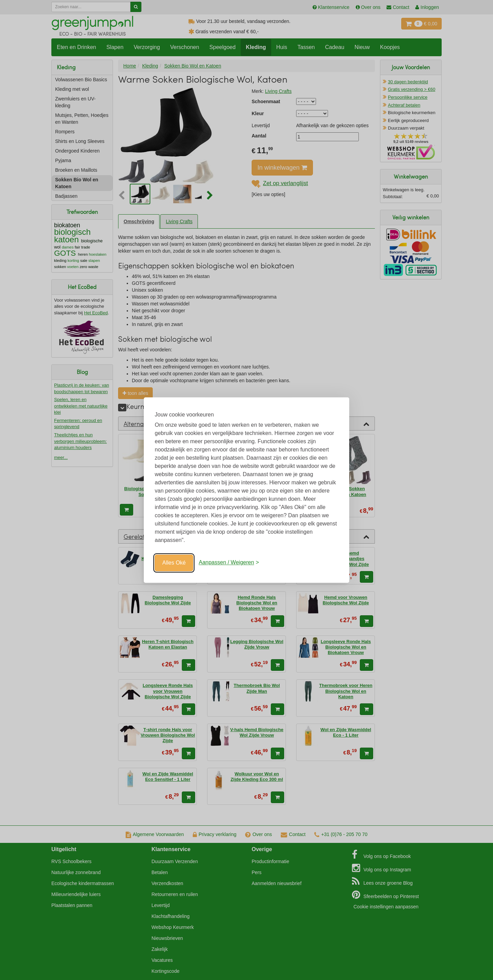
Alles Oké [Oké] (174, 563)
